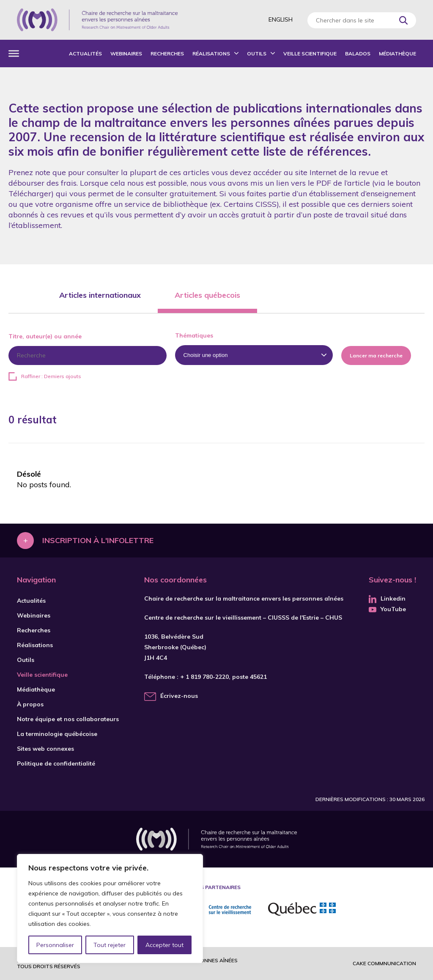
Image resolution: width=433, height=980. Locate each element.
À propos (30, 704)
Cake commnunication (384, 963)
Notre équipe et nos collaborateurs (68, 719)
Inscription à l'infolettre (98, 540)
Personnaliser (55, 945)
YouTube (387, 609)
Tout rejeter (110, 945)
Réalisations (211, 54)
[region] (110, 909)
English (281, 19)
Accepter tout (164, 945)
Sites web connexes (45, 749)
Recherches (167, 54)
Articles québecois (207, 295)
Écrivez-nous (179, 696)
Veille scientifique (310, 54)
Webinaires (126, 54)
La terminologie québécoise (57, 734)
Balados (358, 54)
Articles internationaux (100, 295)
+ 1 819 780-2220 (204, 677)
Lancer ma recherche (376, 355)
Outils (257, 54)
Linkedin (387, 598)
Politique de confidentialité (56, 763)
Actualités (85, 54)
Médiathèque (397, 54)
